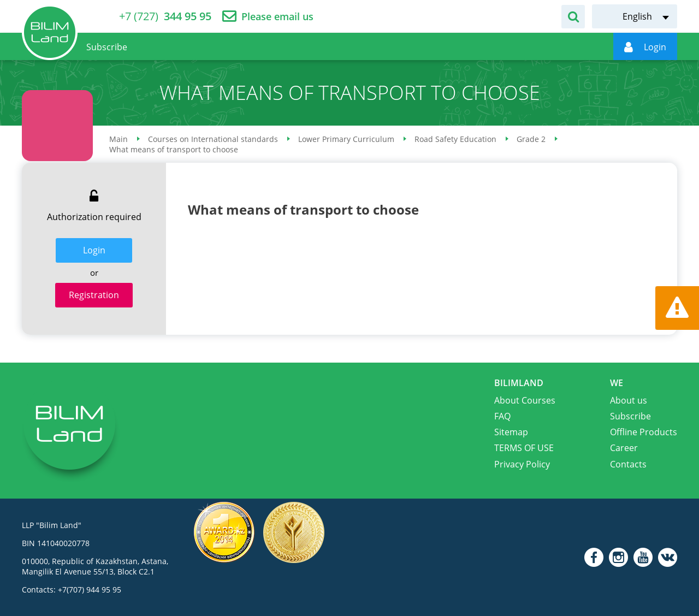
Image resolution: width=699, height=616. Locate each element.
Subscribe (630, 416)
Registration (94, 295)
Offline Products (644, 432)
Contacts (628, 464)
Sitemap (511, 432)
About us (629, 400)
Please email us (277, 17)
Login (94, 250)
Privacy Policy (522, 464)
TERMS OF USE (524, 448)
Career (624, 448)
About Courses (525, 400)
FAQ (502, 416)
